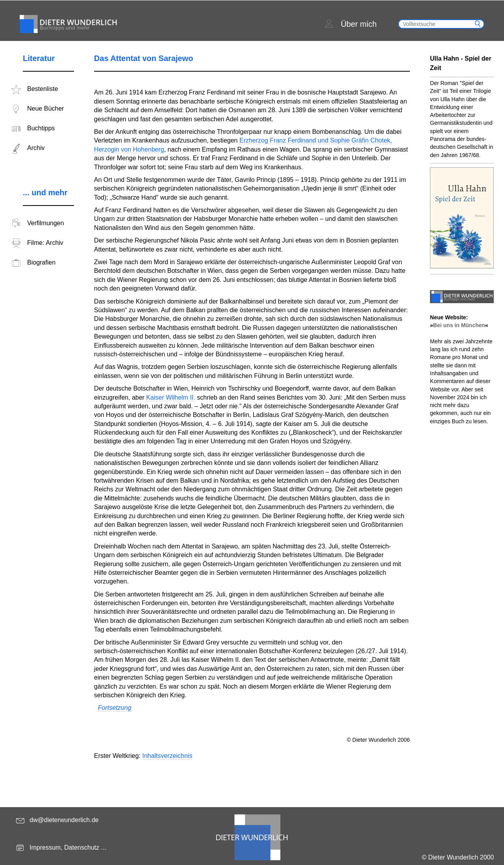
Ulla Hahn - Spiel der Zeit (461, 63)
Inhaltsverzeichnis (167, 756)
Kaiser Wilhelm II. (170, 397)
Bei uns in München (459, 325)
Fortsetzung (115, 708)
